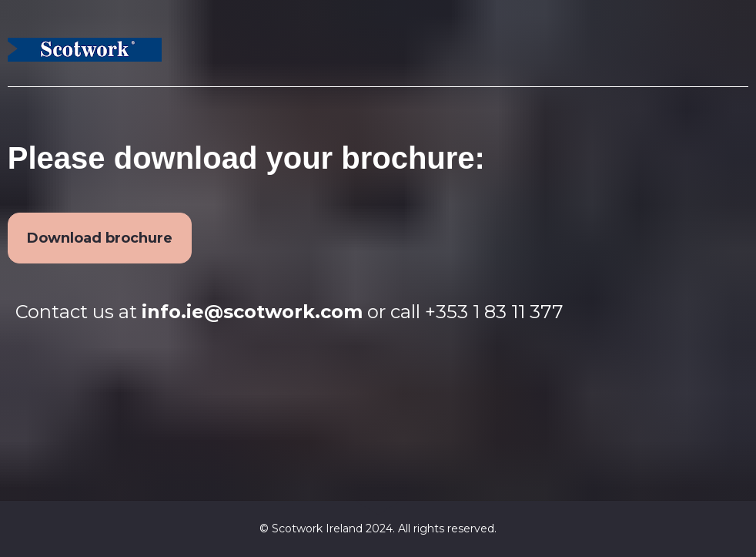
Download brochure (100, 238)
